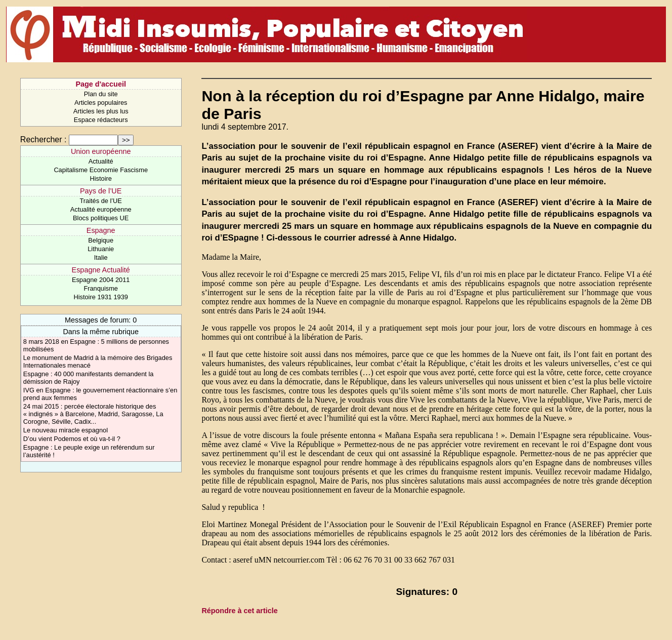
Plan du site (101, 94)
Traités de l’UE (100, 201)
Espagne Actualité (101, 270)
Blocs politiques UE (101, 218)
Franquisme (101, 288)
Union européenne (101, 151)
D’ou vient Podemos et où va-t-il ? (72, 439)
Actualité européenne (101, 209)
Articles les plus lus (101, 111)
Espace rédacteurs (101, 120)
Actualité (101, 161)
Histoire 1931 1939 (100, 297)
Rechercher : (44, 139)
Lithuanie (101, 249)
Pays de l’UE (101, 191)
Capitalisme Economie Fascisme (101, 170)
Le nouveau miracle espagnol (66, 430)
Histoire (100, 178)
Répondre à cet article (239, 611)
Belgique (101, 240)
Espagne (101, 230)
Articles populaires (101, 103)
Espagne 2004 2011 (101, 280)
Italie (101, 257)
